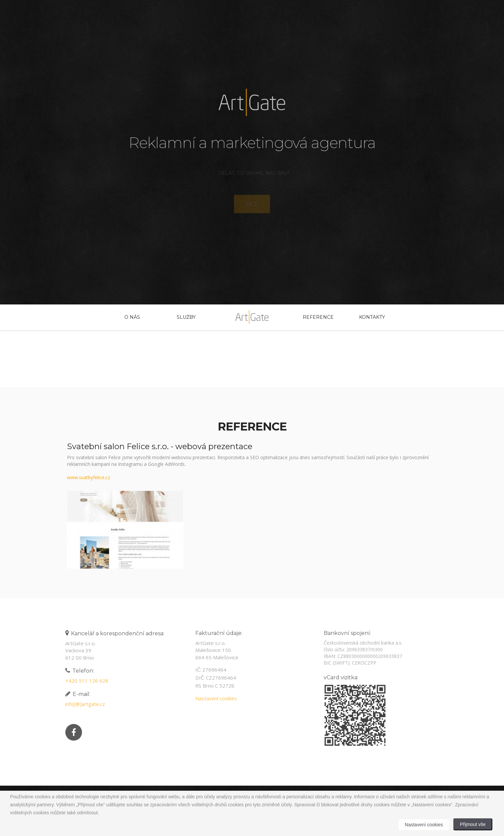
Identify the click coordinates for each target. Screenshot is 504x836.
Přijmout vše (473, 824)
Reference (318, 317)
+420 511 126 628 (85, 681)
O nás (132, 317)
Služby (186, 317)
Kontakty (372, 317)
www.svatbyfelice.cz (88, 477)
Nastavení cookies (214, 698)
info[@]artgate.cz (83, 704)
